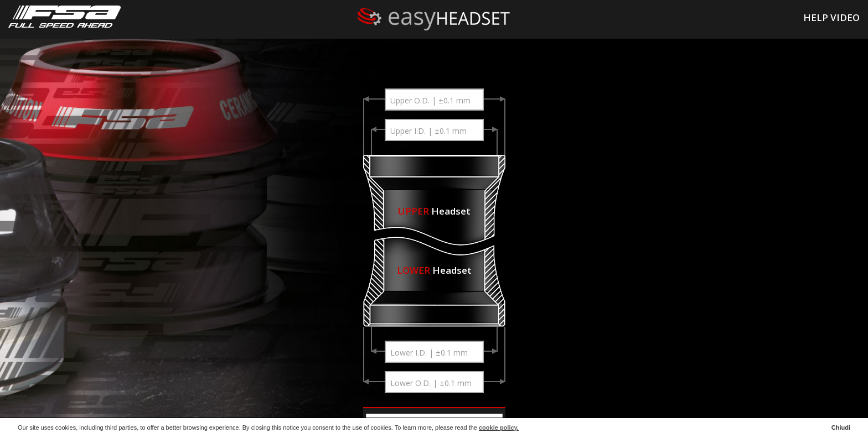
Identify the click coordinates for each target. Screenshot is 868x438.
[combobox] (434, 100)
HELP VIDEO (831, 17)
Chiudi (841, 427)
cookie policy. (499, 427)
